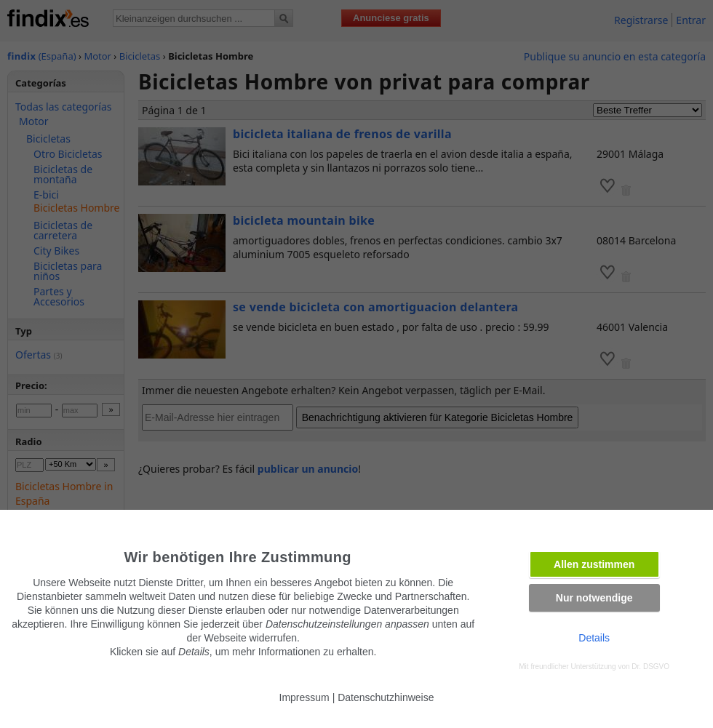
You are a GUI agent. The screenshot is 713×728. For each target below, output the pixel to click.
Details (594, 638)
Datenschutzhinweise (386, 697)
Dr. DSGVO (650, 667)
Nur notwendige (594, 598)
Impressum (304, 697)
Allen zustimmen (594, 564)
